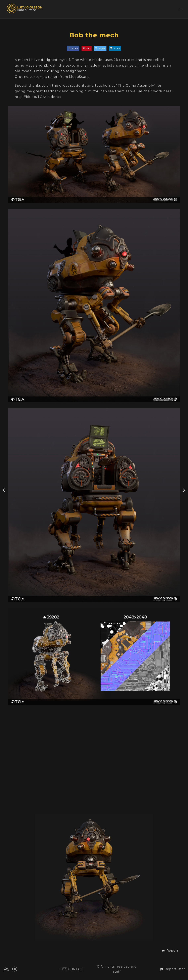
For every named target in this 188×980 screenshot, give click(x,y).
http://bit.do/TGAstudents (38, 97)
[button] (170, 951)
